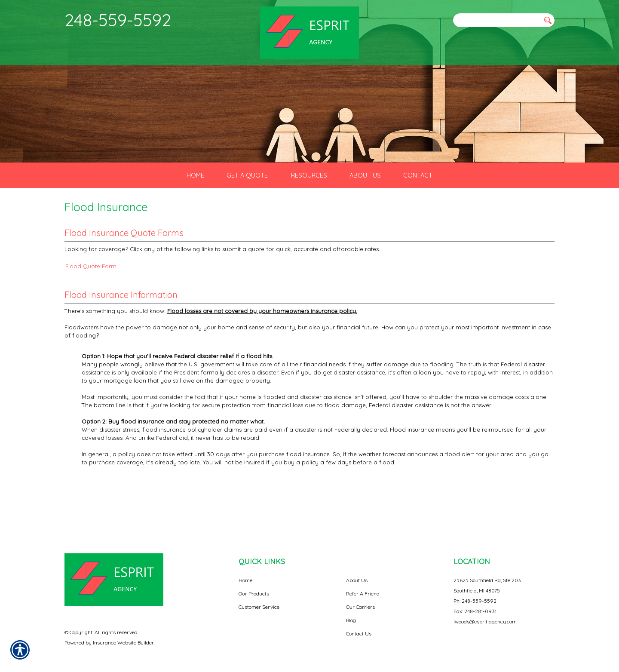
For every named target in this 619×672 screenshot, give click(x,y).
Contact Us (359, 625)
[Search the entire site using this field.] (496, 20)
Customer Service (259, 599)
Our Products (254, 585)
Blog (351, 612)
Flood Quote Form (91, 301)
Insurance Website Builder (123, 634)
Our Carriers (360, 599)
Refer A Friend (363, 585)
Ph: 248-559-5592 (475, 593)
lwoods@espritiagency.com (485, 613)
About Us (357, 572)
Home (245, 572)
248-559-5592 (118, 20)
